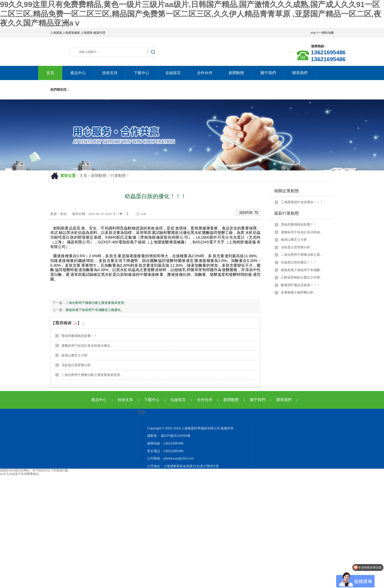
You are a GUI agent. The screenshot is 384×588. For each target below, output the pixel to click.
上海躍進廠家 (71, 33)
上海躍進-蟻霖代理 (93, 33)
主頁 (83, 176)
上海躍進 (56, 33)
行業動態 (118, 176)
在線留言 (173, 73)
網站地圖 (328, 33)
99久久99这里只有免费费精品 (19, 474)
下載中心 (141, 73)
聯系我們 (300, 73)
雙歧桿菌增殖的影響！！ (79, 336)
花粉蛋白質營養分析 (76, 365)
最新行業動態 (287, 213)
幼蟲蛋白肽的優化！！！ (299, 262)
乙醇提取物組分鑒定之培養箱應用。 (303, 277)
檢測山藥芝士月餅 (74, 355)
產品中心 (78, 73)
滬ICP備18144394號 (175, 436)
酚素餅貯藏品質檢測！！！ (300, 285)
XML (313, 33)
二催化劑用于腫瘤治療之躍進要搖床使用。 (96, 303)
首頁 (50, 73)
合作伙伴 (205, 73)
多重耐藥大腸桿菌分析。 (299, 292)
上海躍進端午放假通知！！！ (302, 202)
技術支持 (110, 73)
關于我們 (268, 73)
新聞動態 (236, 73)
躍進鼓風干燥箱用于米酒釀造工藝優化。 (95, 310)
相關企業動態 (287, 191)
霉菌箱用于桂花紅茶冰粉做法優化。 (87, 346)
